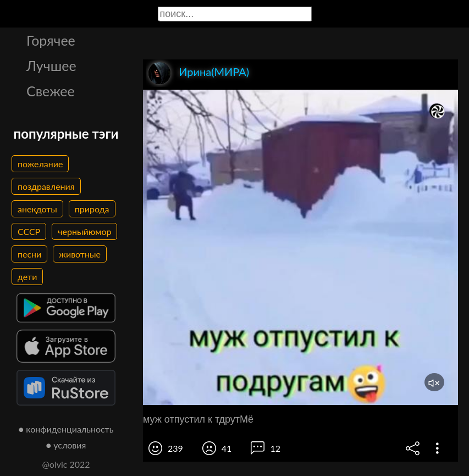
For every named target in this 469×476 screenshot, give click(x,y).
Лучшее (51, 65)
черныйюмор (84, 231)
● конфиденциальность (66, 429)
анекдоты (37, 209)
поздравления (46, 186)
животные (80, 254)
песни (29, 254)
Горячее (51, 40)
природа (92, 209)
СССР (29, 231)
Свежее (51, 91)
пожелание (40, 164)
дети (27, 277)
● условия (66, 445)
